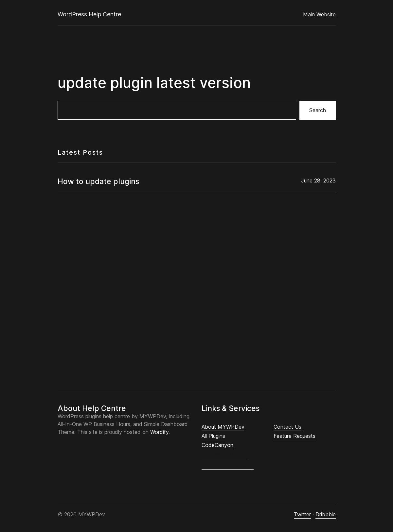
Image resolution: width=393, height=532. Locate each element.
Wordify (159, 432)
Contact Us (287, 427)
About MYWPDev (223, 427)
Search (318, 110)
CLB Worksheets (224, 455)
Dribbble (326, 514)
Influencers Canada (228, 465)
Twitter (302, 514)
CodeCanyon (217, 445)
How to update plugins (98, 181)
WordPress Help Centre (89, 14)
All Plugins (213, 436)
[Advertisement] (197, 280)
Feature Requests (295, 436)
